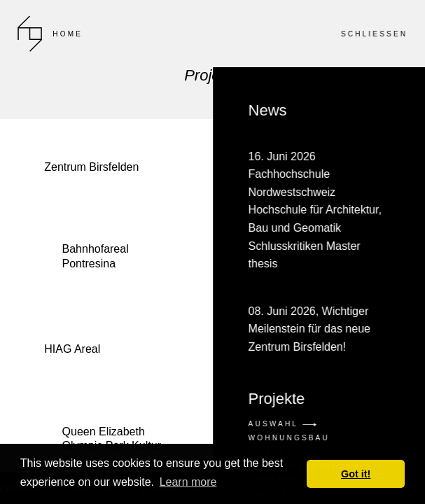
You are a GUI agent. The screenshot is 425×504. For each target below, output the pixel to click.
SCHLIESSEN (374, 34)
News (319, 230)
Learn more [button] (188, 482)
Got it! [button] (356, 474)
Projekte (276, 399)
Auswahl (282, 424)
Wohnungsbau (288, 438)
